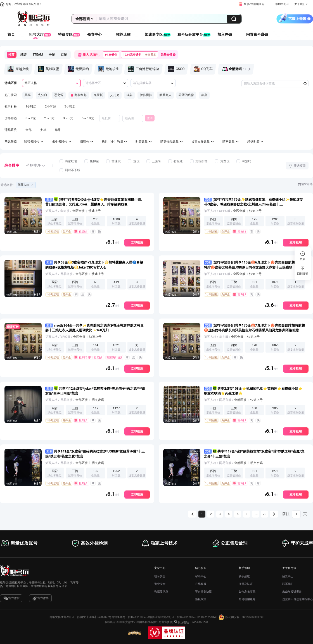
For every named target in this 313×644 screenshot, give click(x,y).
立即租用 (137, 242)
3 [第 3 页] (220, 514)
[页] (296, 514)
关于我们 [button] (301, 4)
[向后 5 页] (256, 514)
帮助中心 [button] (282, 4)
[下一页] (274, 514)
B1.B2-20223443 (207, 617)
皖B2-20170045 (187, 617)
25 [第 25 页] (265, 514)
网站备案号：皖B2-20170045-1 (130, 617)
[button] (251, 4)
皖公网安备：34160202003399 (240, 617)
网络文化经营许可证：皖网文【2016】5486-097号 (80, 617)
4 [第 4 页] (229, 514)
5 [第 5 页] (238, 514)
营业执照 (167, 622)
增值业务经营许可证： (163, 617)
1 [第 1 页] (202, 514)
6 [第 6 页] (246, 514)
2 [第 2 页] (211, 514)
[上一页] (192, 514)
